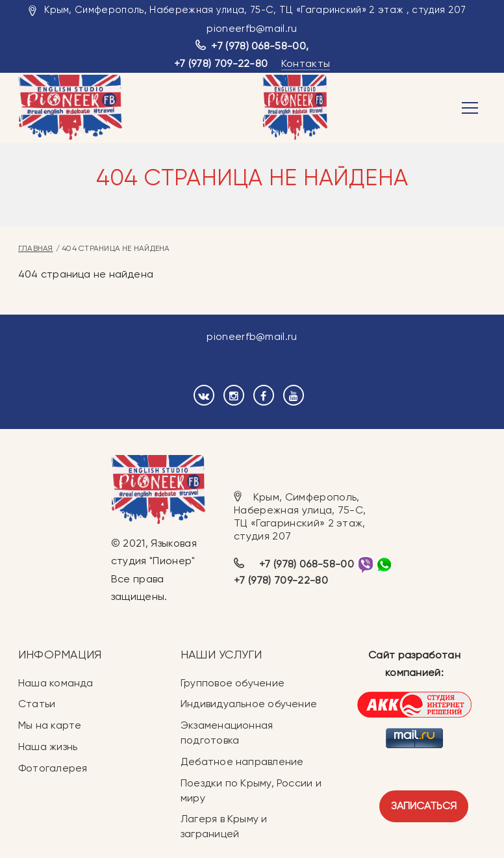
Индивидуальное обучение (249, 704)
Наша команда (56, 683)
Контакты (306, 63)
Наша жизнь (48, 747)
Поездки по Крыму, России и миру (251, 790)
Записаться (424, 806)
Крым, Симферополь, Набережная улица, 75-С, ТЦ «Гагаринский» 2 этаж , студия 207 (255, 10)
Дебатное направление (242, 761)
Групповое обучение (233, 683)
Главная (36, 248)
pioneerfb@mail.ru (252, 28)
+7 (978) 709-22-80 (221, 63)
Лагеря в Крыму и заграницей (224, 826)
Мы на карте (50, 725)
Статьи (37, 704)
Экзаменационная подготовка (227, 733)
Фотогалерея (53, 768)
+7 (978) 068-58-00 (258, 46)
